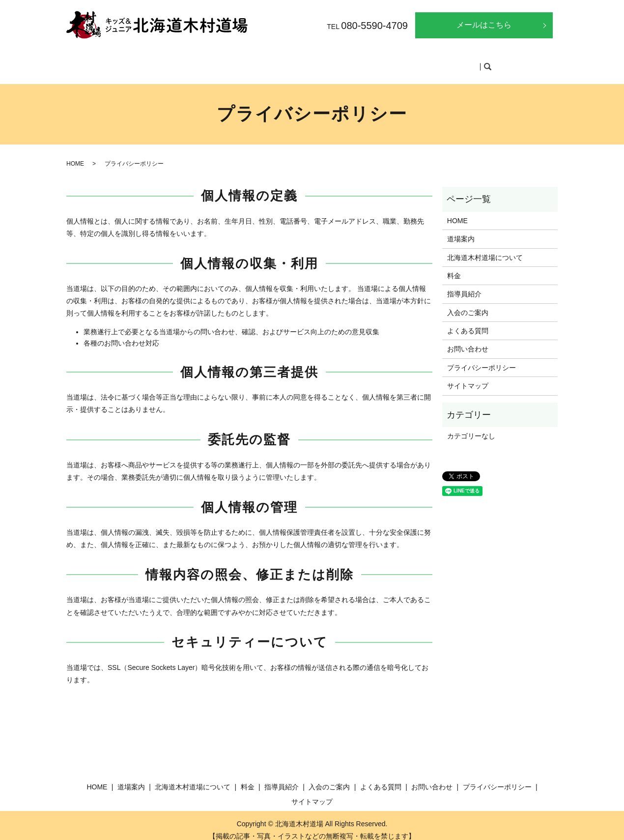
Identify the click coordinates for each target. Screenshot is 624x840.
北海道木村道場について (248, 61)
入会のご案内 (400, 61)
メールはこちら (484, 25)
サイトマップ (468, 377)
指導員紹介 (347, 61)
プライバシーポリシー (482, 358)
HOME (142, 61)
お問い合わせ (468, 340)
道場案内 (181, 61)
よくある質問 (456, 61)
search (492, 62)
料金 (308, 61)
